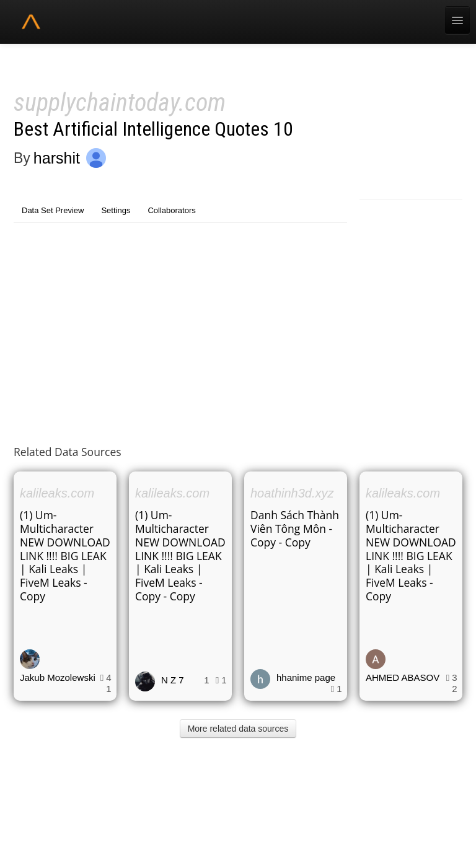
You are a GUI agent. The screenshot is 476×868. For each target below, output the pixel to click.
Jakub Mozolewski (58, 677)
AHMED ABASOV (403, 677)
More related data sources (238, 729)
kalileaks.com (57, 493)
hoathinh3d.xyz (292, 493)
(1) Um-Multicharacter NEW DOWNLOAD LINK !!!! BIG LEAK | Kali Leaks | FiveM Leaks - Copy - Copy (180, 555)
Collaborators (171, 210)
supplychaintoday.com (120, 103)
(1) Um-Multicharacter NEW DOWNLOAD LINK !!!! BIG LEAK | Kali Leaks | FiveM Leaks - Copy (65, 555)
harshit (57, 158)
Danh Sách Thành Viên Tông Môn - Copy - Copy (295, 528)
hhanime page (306, 677)
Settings (116, 210)
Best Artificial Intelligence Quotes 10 (153, 129)
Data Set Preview (53, 210)
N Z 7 (173, 680)
